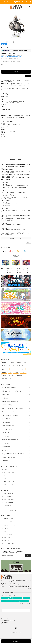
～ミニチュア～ (5, 436)
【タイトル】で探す (7, 419)
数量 (2, 64)
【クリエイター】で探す (8, 429)
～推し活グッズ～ (6, 433)
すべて (5, 251)
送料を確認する (15, 60)
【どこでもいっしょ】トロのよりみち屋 (12, 391)
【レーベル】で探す (7, 422)
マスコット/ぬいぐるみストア (9, 457)
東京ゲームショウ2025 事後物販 (10, 402)
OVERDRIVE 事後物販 (7, 405)
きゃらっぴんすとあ (7, 395)
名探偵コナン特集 (6, 447)
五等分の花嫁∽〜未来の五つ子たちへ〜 (12, 398)
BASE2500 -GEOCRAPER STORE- (10, 440)
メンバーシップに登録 (7, 55)
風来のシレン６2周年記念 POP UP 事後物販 (12, 408)
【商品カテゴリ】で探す (8, 426)
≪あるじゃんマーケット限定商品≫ (10, 415)
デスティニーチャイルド (8, 412)
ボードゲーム (5, 450)
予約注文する (16, 72)
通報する (29, 243)
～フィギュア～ (5, 443)
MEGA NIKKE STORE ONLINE (9, 388)
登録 (28, 555)
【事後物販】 (5, 461)
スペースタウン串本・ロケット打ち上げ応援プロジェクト (14, 454)
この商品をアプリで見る (16, 238)
